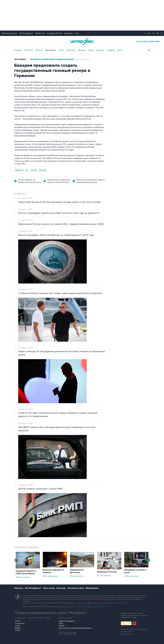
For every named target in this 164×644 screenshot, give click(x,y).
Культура (71, 50)
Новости (100, 50)
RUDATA (62, 626)
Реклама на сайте (76, 588)
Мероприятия (92, 588)
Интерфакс (82, 41)
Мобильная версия (9, 33)
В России (29, 50)
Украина (43, 170)
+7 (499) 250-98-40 (81, 607)
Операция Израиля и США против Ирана (26, 572)
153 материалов (104, 576)
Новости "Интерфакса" (67, 621)
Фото (120, 50)
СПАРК (18, 621)
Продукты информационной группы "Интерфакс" (51, 613)
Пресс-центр (49, 588)
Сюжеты (111, 50)
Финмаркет (69, 33)
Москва (82, 50)
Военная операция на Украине (53, 571)
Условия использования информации (134, 629)
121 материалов (76, 576)
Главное (18, 50)
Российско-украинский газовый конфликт (52, 59)
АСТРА (18, 630)
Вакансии (61, 588)
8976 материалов (50, 576)
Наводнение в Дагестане (77, 571)
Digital (91, 50)
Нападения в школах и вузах (135, 571)
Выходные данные (127, 632)
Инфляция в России (107, 572)
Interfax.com (40, 33)
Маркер (18, 628)
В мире (39, 50)
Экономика (50, 50)
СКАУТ (18, 626)
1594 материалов (23, 577)
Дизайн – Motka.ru (127, 634)
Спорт (61, 50)
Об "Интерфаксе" (26, 33)
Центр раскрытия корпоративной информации (75, 628)
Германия (19, 170)
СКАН (61, 623)
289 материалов (131, 576)
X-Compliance (20, 623)
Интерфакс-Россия (54, 33)
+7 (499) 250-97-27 (98, 607)
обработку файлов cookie (119, 603)
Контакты (19, 588)
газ (27, 170)
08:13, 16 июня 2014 (82, 60)
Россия (34, 170)
